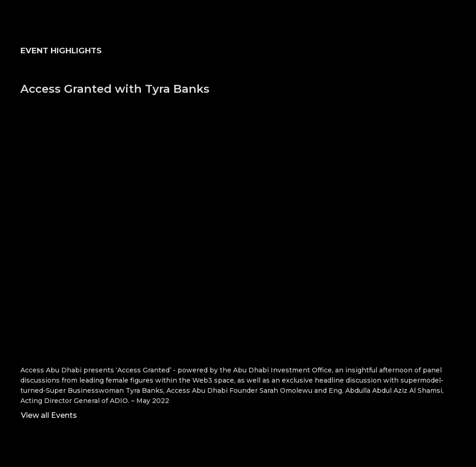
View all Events (49, 415)
